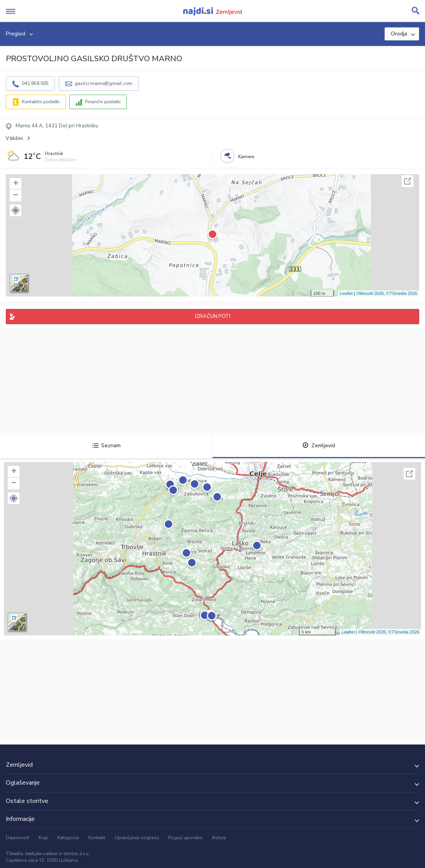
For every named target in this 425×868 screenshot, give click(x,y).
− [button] (16, 196)
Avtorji (219, 838)
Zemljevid (319, 445)
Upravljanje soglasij (137, 838)
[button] (16, 210)
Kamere (246, 157)
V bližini (14, 138)
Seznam (106, 445)
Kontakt (97, 838)
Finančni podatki (103, 102)
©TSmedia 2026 (402, 293)
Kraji (43, 838)
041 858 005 (35, 83)
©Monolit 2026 (370, 293)
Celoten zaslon (407, 181)
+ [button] (16, 184)
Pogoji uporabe (185, 838)
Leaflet (346, 293)
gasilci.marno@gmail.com (104, 83)
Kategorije (68, 838)
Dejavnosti (18, 838)
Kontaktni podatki (41, 102)
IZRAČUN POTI (213, 316)
